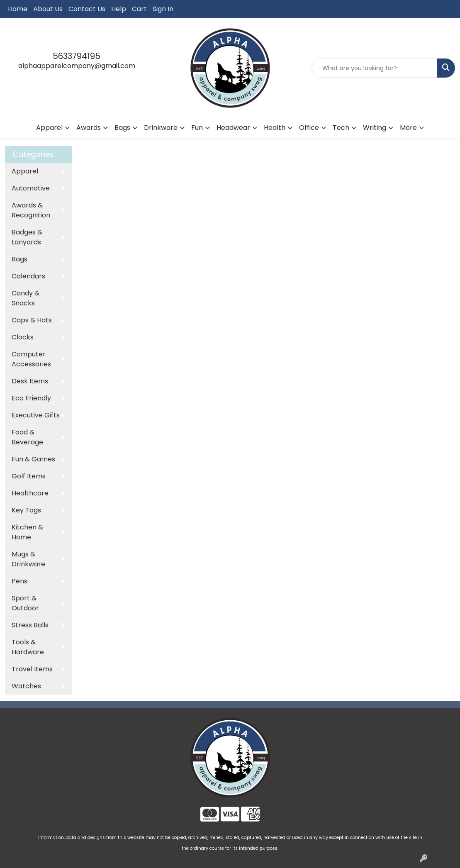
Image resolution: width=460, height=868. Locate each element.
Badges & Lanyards (27, 237)
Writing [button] (375, 128)
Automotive (31, 188)
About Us (48, 9)
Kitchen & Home (27, 532)
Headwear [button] (233, 128)
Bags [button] (122, 128)
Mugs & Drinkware (28, 559)
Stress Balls (30, 625)
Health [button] (275, 128)
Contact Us (87, 9)
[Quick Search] (375, 68)
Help (119, 9)
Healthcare (30, 493)
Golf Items (29, 476)
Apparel (25, 171)
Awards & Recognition (31, 210)
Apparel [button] (49, 128)
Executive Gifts (36, 415)
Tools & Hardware (28, 647)
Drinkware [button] (161, 128)
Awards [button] (89, 128)
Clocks (23, 337)
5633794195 (77, 56)
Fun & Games (33, 459)
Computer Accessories (31, 359)
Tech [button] (341, 128)
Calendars (28, 276)
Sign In (163, 9)
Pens (19, 581)
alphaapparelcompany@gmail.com (77, 66)
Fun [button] (197, 128)
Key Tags (26, 510)
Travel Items (32, 669)
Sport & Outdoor (25, 603)
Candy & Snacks (26, 298)
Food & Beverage (27, 437)
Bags (19, 259)
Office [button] (309, 128)
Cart (139, 9)
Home (18, 9)
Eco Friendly (31, 398)
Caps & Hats (32, 320)
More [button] (408, 128)
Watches (26, 686)
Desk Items (30, 381)
